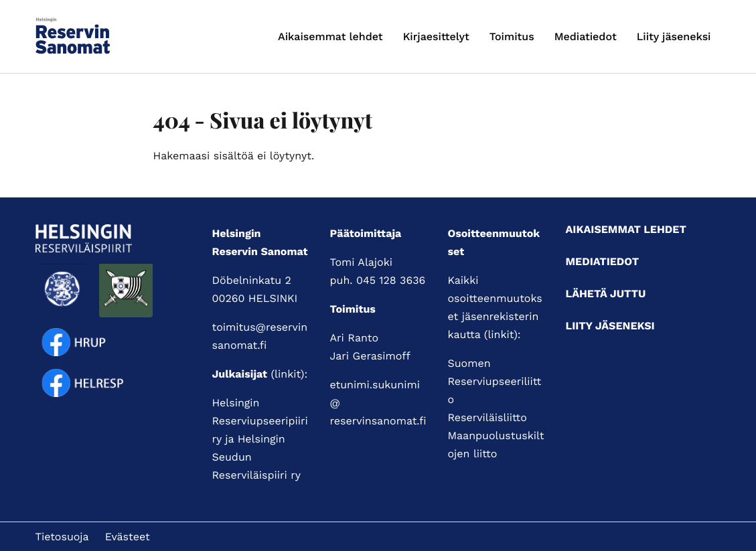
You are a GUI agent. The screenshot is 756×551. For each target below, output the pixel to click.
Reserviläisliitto (487, 417)
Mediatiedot (586, 36)
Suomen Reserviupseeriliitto (495, 381)
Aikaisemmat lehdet (330, 36)
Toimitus (512, 36)
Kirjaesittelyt (436, 36)
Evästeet (128, 537)
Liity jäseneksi (674, 36)
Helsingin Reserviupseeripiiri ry (260, 421)
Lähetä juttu (606, 294)
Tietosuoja (62, 537)
